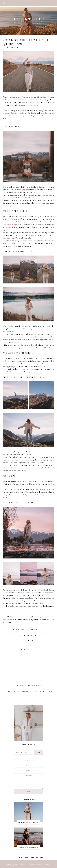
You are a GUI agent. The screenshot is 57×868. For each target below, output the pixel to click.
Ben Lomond (49, 468)
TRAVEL (41, 630)
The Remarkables (9, 225)
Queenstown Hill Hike (36, 452)
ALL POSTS (17, 630)
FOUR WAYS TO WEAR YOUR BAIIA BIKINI (29, 847)
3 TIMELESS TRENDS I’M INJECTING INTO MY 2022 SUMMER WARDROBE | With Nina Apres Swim (29, 822)
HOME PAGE (26, 630)
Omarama (16, 192)
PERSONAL (34, 630)
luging (27, 481)
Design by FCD (43, 865)
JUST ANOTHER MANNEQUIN (25, 865)
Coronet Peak (46, 222)
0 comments (28, 641)
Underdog (6, 361)
